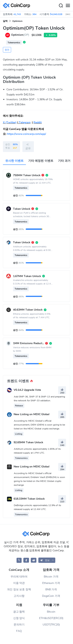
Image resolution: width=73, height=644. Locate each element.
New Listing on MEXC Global (32, 414)
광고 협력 (19, 612)
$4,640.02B (56, 14)
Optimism (17, 21)
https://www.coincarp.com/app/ (26, 134)
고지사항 (19, 596)
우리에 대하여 (19, 577)
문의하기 (19, 625)
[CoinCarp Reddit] (34, 560)
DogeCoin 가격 (51, 596)
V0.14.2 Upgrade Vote (27, 390)
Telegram (24, 122)
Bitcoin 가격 (51, 577)
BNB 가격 (51, 589)
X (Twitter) (10, 122)
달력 (5, 21)
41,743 (17, 14)
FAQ (19, 631)
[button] (47, 560)
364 (34, 14)
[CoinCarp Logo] (18, 6)
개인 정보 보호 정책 (19, 589)
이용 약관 (19, 583)
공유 (28, 147)
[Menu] (68, 6)
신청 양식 (19, 618)
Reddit (38, 122)
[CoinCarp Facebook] (26, 560)
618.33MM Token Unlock (29, 499)
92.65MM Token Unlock (28, 442)
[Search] (61, 6)
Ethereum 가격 (51, 583)
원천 (7, 50)
